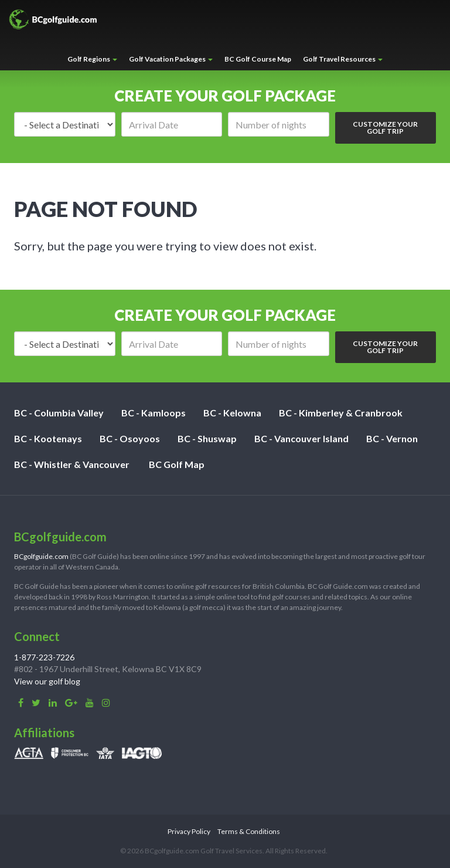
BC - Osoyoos (130, 438)
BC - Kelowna (232, 413)
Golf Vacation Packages (171, 59)
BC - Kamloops (154, 413)
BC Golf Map (177, 464)
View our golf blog (47, 681)
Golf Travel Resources (343, 59)
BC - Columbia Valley (59, 413)
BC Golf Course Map (258, 59)
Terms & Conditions (249, 831)
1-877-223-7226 (44, 657)
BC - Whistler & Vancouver (72, 464)
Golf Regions (92, 59)
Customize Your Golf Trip (385, 128)
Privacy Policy (189, 831)
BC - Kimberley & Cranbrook (341, 413)
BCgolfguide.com (41, 556)
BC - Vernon (392, 438)
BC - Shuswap (207, 438)
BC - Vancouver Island (301, 438)
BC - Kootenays (48, 438)
